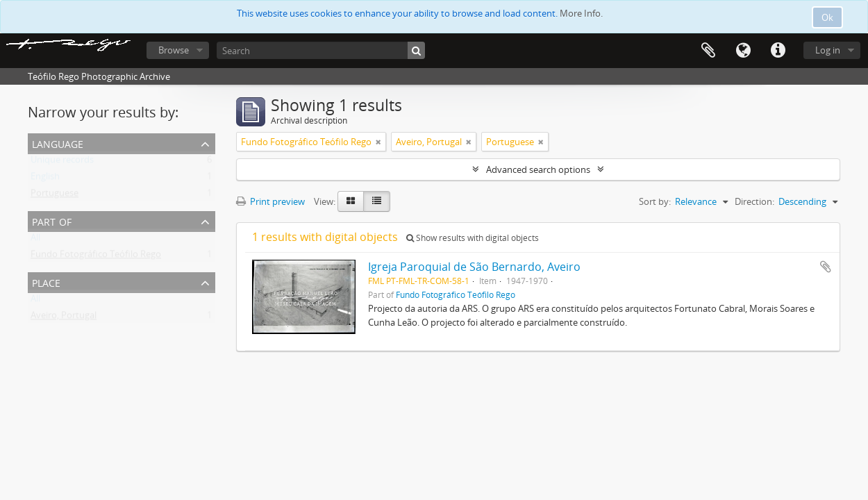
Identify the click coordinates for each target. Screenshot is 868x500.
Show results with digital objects (473, 238)
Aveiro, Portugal (64, 318)
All (35, 240)
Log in (828, 50)
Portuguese (55, 196)
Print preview (270, 201)
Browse (174, 50)
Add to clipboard (826, 267)
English (45, 179)
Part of (52, 220)
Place (46, 282)
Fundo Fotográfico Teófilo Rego (96, 257)
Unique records (62, 162)
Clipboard (708, 51)
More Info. (581, 13)
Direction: (754, 201)
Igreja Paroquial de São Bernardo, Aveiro (474, 267)
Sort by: (655, 201)
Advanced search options (538, 169)
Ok (827, 17)
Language (743, 51)
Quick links (778, 51)
